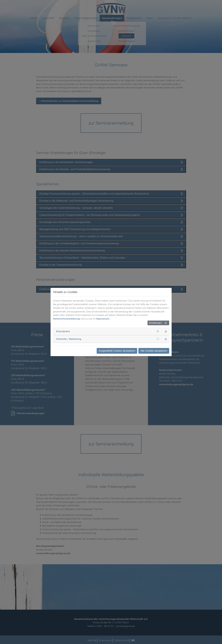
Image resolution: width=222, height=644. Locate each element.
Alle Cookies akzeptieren (154, 351)
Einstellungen (155, 323)
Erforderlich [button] (63, 331)
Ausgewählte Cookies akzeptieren (117, 351)
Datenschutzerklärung (66, 319)
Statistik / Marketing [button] (69, 339)
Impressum (103, 319)
